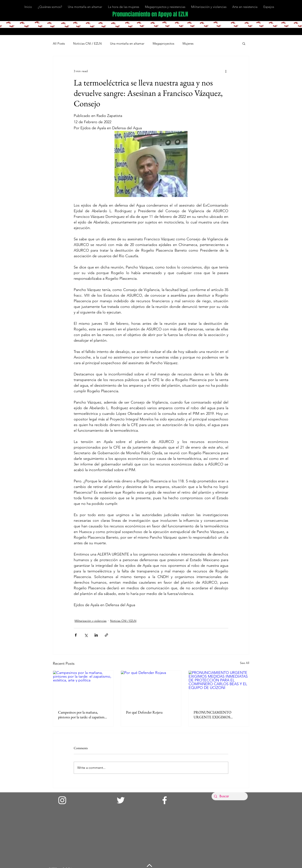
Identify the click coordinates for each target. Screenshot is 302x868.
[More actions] (226, 71)
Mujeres (188, 43)
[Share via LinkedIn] (96, 635)
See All (245, 663)
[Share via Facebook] (76, 635)
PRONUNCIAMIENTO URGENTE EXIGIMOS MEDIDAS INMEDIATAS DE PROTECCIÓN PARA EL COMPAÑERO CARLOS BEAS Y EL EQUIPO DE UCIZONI (218, 715)
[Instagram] (62, 800)
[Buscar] (229, 796)
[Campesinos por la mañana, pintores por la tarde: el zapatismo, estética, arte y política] (83, 688)
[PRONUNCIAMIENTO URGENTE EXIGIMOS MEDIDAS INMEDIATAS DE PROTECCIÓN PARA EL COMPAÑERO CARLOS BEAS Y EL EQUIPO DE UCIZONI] (219, 688)
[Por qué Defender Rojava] (151, 688)
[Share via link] (106, 635)
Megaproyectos (163, 43)
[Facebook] (165, 800)
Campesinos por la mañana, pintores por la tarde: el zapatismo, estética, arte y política (83, 715)
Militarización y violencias (91, 621)
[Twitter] (121, 800)
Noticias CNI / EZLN (87, 43)
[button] (244, 43)
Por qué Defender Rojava (144, 712)
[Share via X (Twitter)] (86, 635)
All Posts (59, 43)
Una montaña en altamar (127, 43)
